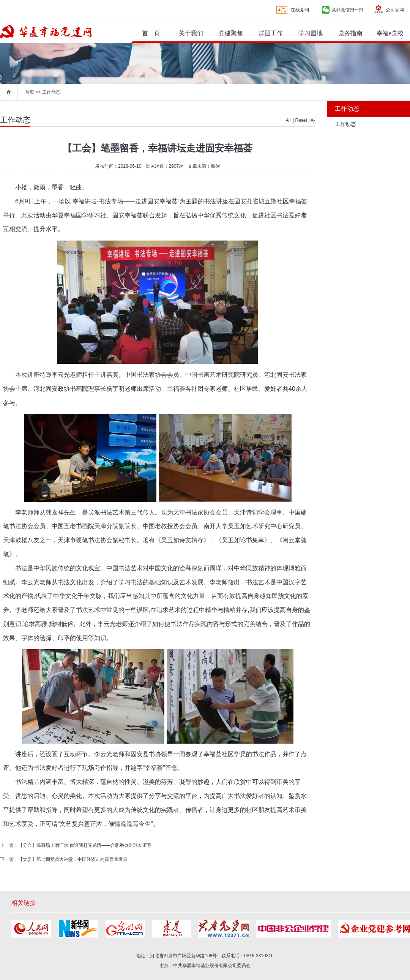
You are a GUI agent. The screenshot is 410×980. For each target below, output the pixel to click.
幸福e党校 (390, 33)
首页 (30, 92)
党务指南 (350, 33)
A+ (289, 120)
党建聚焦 (231, 33)
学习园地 (311, 33)
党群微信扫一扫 (347, 10)
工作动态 (51, 92)
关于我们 (191, 33)
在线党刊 (300, 10)
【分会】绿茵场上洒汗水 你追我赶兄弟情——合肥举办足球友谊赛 (85, 845)
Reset (301, 120)
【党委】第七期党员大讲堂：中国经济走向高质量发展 (73, 859)
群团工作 (271, 33)
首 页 (151, 33)
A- (313, 120)
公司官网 (395, 10)
